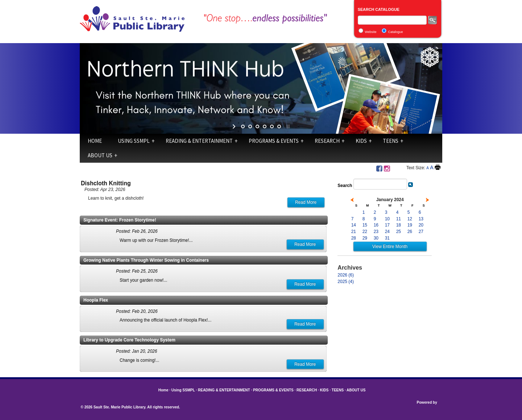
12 (410, 219)
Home (95, 141)
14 (354, 225)
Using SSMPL (134, 141)
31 (387, 238)
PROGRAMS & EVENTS (274, 141)
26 (410, 232)
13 (421, 219)
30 (376, 238)
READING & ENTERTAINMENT (199, 141)
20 (421, 225)
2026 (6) (346, 275)
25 (399, 232)
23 (376, 232)
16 (376, 225)
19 (410, 225)
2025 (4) (346, 282)
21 (354, 232)
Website (370, 32)
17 (387, 225)
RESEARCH (327, 141)
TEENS (391, 141)
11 (399, 219)
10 (387, 219)
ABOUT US (100, 155)
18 (399, 225)
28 (354, 238)
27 (421, 232)
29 (365, 238)
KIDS (361, 141)
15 (365, 225)
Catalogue (396, 32)
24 (387, 232)
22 (365, 232)
